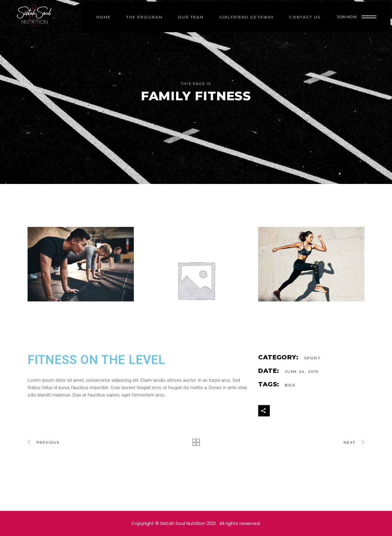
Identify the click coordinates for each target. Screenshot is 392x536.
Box (290, 385)
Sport (312, 358)
